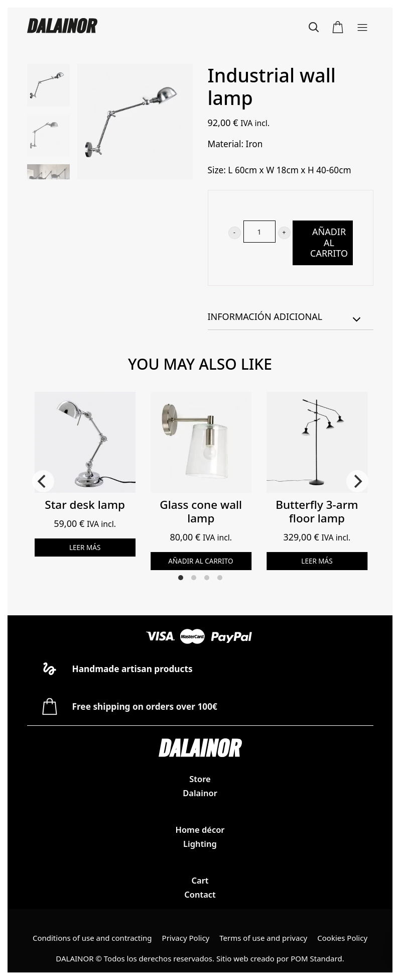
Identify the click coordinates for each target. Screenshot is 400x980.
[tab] (291, 317)
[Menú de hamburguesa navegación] (362, 26)
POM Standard (316, 958)
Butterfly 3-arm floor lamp (317, 511)
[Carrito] (338, 26)
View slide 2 (194, 578)
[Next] (357, 481)
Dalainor (200, 793)
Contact (200, 894)
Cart (200, 880)
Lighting (200, 844)
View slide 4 (220, 578)
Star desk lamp (85, 505)
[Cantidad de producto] (259, 232)
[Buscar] (314, 26)
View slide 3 (207, 578)
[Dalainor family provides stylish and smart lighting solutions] (114, 26)
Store (200, 779)
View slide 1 (181, 578)
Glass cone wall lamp (201, 511)
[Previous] (43, 481)
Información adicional (286, 318)
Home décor (200, 830)
